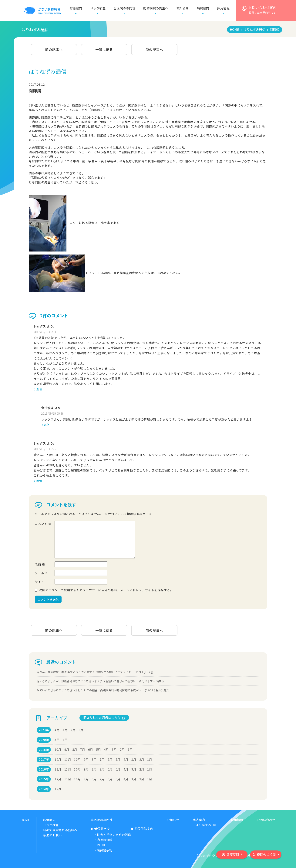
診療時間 (233, 854)
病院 (203, 8)
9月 (67, 749)
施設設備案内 (144, 829)
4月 (57, 730)
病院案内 (199, 820)
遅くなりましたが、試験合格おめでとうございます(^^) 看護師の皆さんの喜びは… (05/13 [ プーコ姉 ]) (100, 681)
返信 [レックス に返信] (39, 389)
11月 (68, 759)
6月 (91, 749)
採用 (223, 8)
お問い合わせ (266, 820)
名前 (40, 564)
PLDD (101, 845)
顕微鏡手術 (105, 850)
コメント (43, 524)
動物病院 (156, 8)
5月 (99, 749)
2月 (73, 730)
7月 (83, 749)
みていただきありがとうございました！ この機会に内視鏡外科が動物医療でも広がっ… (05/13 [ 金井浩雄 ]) (103, 690)
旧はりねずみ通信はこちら (102, 718)
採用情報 (237, 820)
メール (41, 573)
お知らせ (183, 8)
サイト (39, 582)
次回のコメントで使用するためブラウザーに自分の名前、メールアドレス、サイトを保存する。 (106, 590)
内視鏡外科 (105, 840)
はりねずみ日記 (207, 825)
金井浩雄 (47, 408)
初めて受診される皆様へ (60, 830)
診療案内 (49, 820)
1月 (81, 730)
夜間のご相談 (266, 854)
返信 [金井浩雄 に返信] (47, 425)
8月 (75, 749)
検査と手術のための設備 (114, 835)
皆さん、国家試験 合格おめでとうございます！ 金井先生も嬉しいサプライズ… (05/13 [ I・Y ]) (95, 672)
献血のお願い (52, 835)
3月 (65, 730)
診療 (76, 8)
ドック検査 (98, 8)
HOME (25, 820)
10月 (58, 749)
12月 (58, 759)
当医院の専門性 (102, 820)
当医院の (125, 8)
